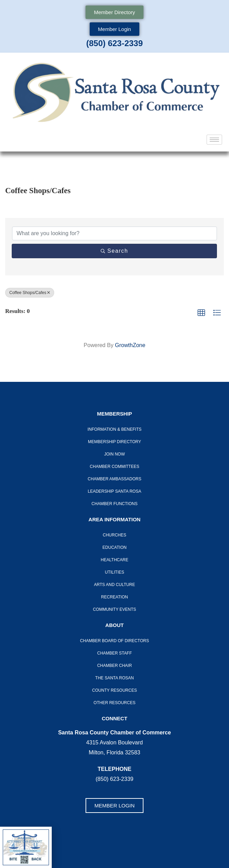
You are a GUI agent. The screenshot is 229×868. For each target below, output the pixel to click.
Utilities (114, 572)
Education (114, 547)
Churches (114, 535)
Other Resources (114, 703)
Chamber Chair (115, 666)
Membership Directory (114, 442)
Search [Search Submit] (114, 251)
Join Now (114, 454)
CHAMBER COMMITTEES (114, 467)
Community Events (114, 609)
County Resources (114, 690)
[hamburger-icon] (214, 140)
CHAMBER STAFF (114, 653)
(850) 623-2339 (114, 43)
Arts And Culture (115, 585)
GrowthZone (130, 345)
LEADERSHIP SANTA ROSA (115, 491)
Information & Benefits (114, 429)
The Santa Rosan (114, 678)
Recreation (114, 597)
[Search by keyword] (114, 233)
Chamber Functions (114, 504)
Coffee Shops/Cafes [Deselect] (30, 293)
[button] (201, 313)
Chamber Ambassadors (114, 479)
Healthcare (114, 560)
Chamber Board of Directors (114, 641)
